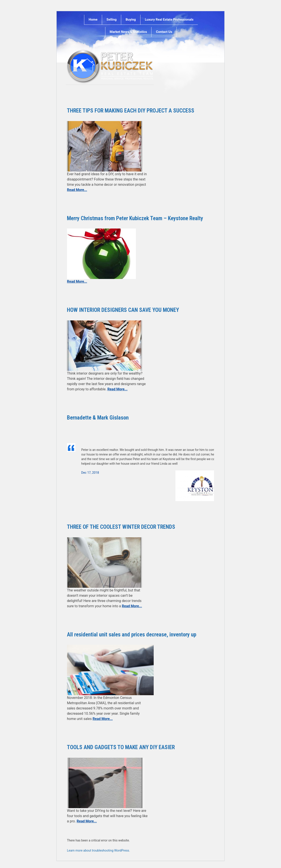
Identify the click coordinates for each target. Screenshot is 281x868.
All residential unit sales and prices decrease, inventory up (132, 635)
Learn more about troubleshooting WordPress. (98, 850)
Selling (112, 20)
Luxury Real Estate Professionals (169, 20)
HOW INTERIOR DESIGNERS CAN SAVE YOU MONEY (123, 310)
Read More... (77, 190)
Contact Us (164, 32)
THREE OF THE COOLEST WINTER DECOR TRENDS (121, 527)
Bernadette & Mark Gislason (98, 418)
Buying (131, 20)
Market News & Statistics (128, 32)
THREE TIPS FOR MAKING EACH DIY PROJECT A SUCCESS (131, 111)
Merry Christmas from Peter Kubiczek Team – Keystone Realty (135, 218)
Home (93, 20)
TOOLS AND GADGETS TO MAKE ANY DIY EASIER (121, 747)
